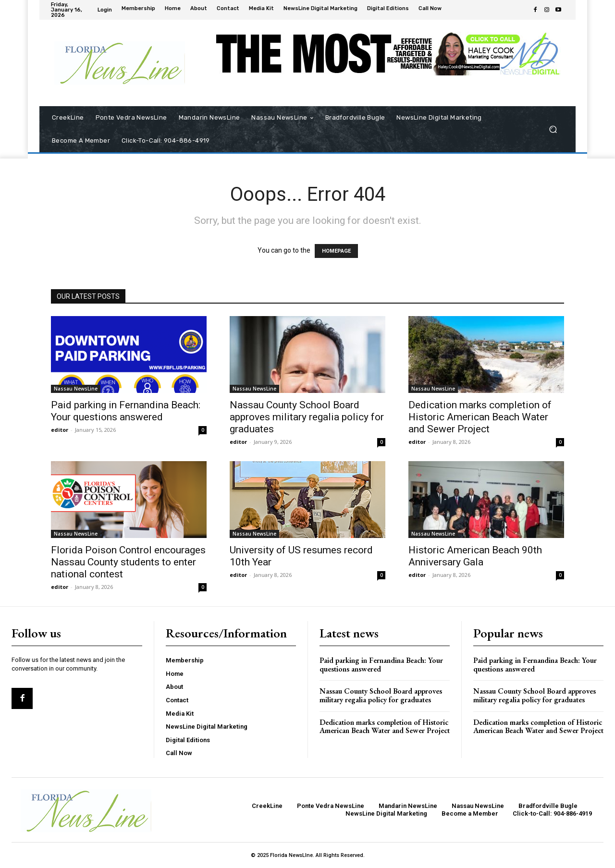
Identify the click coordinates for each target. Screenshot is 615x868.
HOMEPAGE (336, 251)
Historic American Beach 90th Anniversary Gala (475, 556)
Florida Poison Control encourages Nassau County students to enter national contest (128, 562)
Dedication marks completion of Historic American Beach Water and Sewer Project (480, 417)
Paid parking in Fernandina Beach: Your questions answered (126, 411)
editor (60, 430)
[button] (553, 129)
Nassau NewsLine (76, 389)
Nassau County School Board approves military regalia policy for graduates (307, 417)
